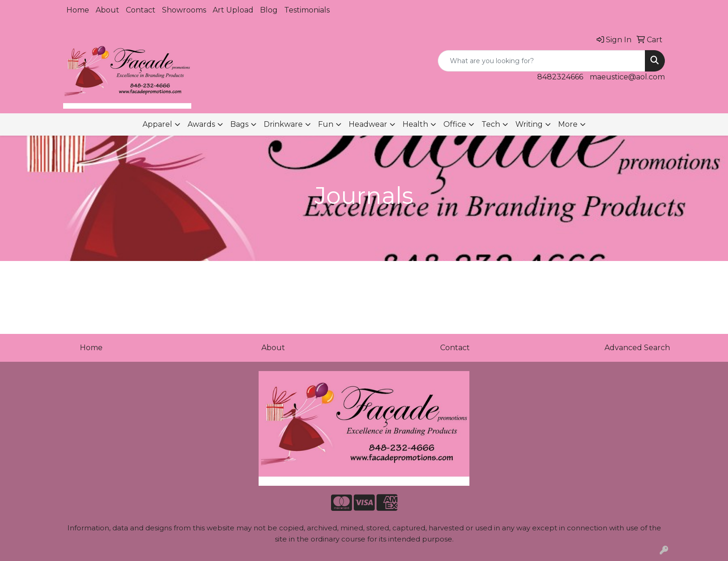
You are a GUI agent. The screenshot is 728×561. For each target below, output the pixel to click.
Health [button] (415, 124)
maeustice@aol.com (627, 77)
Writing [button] (529, 124)
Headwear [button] (368, 124)
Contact (141, 10)
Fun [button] (326, 124)
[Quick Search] (542, 61)
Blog (269, 10)
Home (78, 10)
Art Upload (233, 10)
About (107, 10)
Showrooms (184, 10)
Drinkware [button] (283, 124)
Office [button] (455, 124)
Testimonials (307, 10)
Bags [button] (239, 124)
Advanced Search (637, 348)
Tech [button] (491, 124)
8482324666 (560, 77)
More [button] (568, 124)
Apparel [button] (157, 124)
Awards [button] (201, 124)
